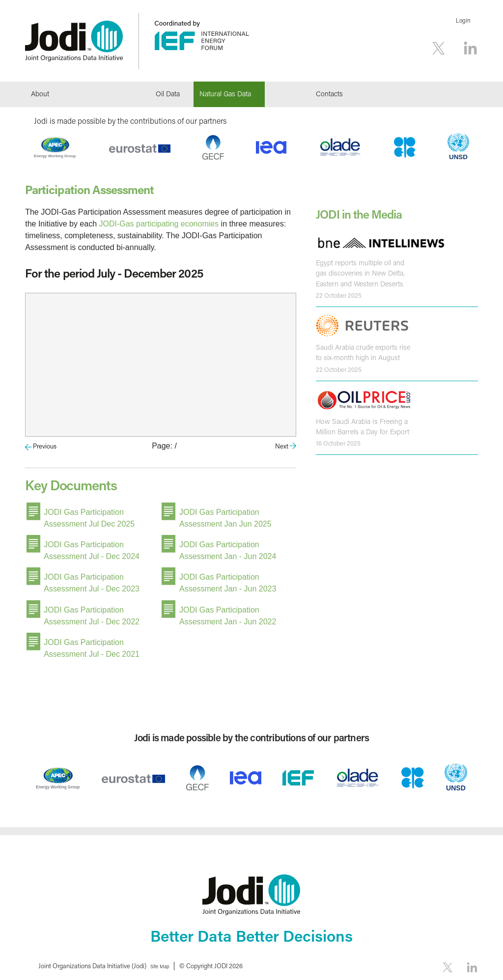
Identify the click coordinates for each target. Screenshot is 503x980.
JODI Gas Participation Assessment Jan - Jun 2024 (228, 548)
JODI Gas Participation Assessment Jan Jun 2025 (225, 517)
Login (463, 20)
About (40, 94)
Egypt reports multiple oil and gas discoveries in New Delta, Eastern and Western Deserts (359, 273)
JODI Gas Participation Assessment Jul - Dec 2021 (92, 643)
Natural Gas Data (225, 94)
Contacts (329, 94)
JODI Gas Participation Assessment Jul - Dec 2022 (92, 611)
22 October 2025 (339, 294)
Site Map (163, 960)
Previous (45, 446)
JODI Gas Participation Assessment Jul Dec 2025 (89, 517)
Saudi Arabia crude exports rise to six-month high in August (362, 351)
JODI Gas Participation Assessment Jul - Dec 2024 (92, 548)
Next (282, 446)
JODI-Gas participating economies (159, 224)
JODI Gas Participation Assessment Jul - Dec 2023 (92, 580)
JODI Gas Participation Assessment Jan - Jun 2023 (228, 580)
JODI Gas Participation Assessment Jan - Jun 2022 (228, 611)
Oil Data (168, 94)
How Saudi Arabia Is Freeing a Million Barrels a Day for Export (361, 424)
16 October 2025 (338, 441)
